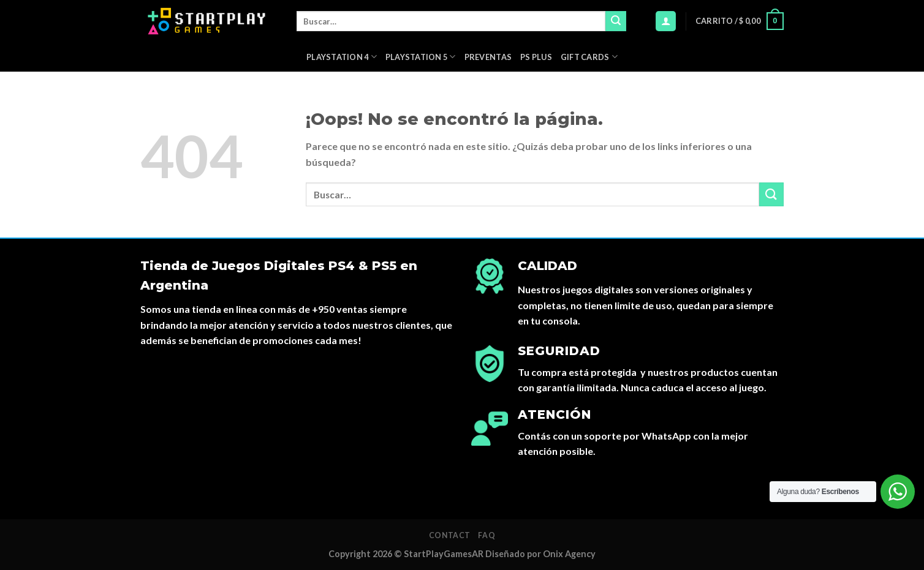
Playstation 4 (342, 57)
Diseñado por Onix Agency (540, 554)
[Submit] (616, 21)
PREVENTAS (488, 57)
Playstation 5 (421, 57)
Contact (450, 535)
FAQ (487, 535)
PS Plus (536, 57)
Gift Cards (589, 57)
